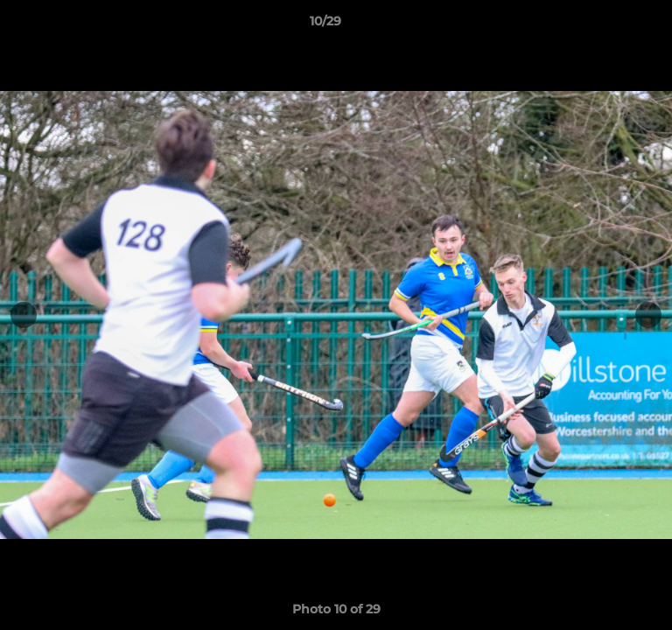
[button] (609, 25)
